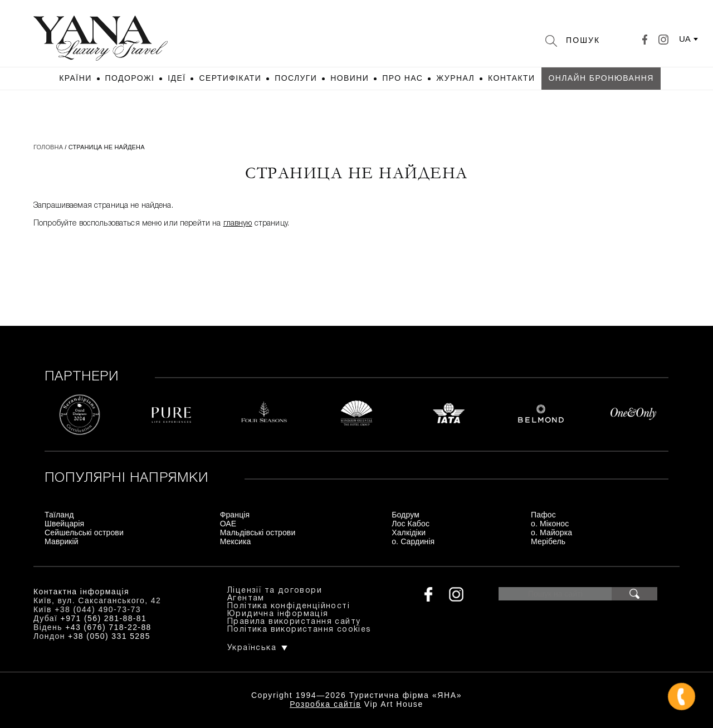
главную (238, 224)
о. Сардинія (413, 541)
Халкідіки (409, 532)
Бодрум (406, 515)
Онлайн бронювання (601, 78)
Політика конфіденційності (289, 606)
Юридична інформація (278, 614)
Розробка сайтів (325, 704)
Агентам (246, 598)
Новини (350, 78)
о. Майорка (551, 532)
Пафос (543, 515)
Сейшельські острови (84, 532)
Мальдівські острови (258, 532)
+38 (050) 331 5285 (109, 636)
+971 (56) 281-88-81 (104, 618)
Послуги (296, 78)
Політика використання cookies (299, 630)
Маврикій (62, 541)
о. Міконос (550, 524)
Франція (235, 515)
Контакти (511, 78)
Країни (75, 78)
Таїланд (59, 515)
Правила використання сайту (294, 622)
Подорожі (130, 78)
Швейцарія (64, 524)
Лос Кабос (411, 524)
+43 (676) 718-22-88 (108, 627)
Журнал (455, 78)
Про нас (402, 78)
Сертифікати (230, 78)
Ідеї (177, 78)
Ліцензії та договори (275, 591)
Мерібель (548, 541)
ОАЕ (228, 524)
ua (685, 39)
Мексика (236, 541)
